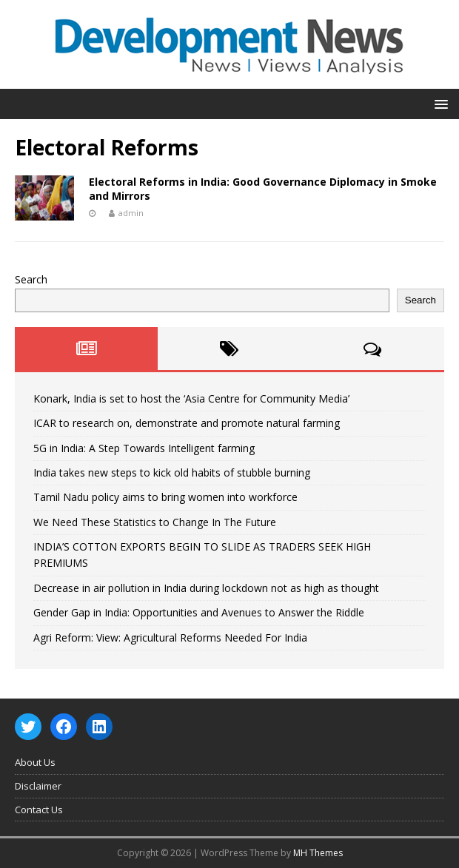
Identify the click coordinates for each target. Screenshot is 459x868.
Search (31, 279)
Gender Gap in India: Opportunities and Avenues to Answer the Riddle (199, 612)
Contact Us (39, 810)
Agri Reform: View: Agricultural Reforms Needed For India (170, 637)
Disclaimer (38, 786)
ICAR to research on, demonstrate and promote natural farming (187, 423)
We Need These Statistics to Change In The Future (155, 522)
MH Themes (318, 853)
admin (131, 213)
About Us (35, 762)
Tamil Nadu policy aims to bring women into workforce (165, 497)
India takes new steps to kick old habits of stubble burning (172, 472)
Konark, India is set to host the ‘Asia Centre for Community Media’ (191, 398)
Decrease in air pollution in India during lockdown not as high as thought (206, 588)
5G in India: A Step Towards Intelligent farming (144, 448)
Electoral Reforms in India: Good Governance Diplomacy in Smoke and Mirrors (263, 188)
